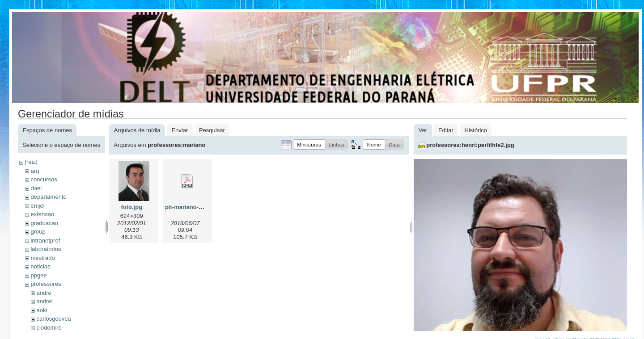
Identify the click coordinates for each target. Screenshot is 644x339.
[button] (309, 144)
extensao (42, 214)
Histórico (476, 130)
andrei (44, 301)
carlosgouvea (53, 319)
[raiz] (31, 162)
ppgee (38, 275)
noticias (40, 266)
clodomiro (49, 328)
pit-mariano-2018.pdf (194, 207)
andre (44, 293)
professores (46, 284)
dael (36, 188)
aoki (42, 310)
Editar (446, 130)
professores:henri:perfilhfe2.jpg (470, 145)
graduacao (44, 223)
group (38, 232)
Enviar (180, 130)
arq (35, 171)
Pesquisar (212, 130)
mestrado (42, 258)
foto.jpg (131, 207)
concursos (44, 179)
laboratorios (46, 249)
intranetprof (45, 241)
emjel (37, 206)
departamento (48, 197)
